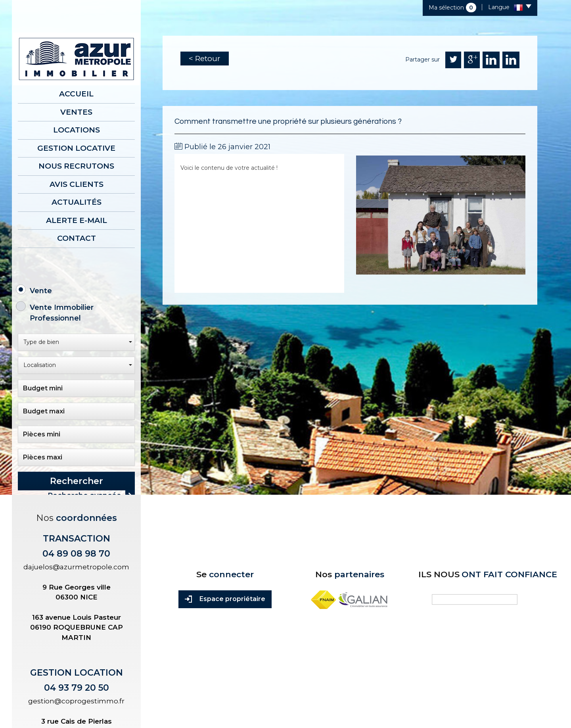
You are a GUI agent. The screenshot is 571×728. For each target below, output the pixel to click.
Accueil (76, 94)
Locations (77, 130)
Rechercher (77, 481)
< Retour (205, 59)
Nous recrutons (76, 166)
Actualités (77, 202)
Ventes (76, 112)
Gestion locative (76, 148)
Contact (77, 238)
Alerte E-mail (77, 220)
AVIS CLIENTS (77, 184)
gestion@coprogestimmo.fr (76, 700)
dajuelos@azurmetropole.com (76, 566)
